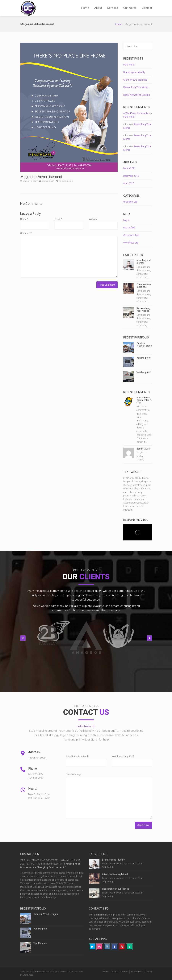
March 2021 (130, 168)
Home (85, 8)
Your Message (74, 774)
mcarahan (49, 181)
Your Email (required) (123, 756)
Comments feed (131, 235)
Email (58, 219)
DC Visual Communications (36, 972)
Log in (126, 220)
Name (24, 219)
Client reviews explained (135, 80)
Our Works (130, 8)
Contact (147, 8)
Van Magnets (144, 358)
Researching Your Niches (136, 87)
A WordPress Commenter (136, 113)
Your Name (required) (77, 756)
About (98, 8)
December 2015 (131, 176)
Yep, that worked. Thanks (141, 456)
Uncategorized (130, 202)
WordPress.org (131, 243)
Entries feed (129, 228)
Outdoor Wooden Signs (144, 345)
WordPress (28, 975)
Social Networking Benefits (137, 95)
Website (93, 219)
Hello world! (129, 65)
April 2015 (129, 183)
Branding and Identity (134, 72)
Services (113, 8)
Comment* (26, 233)
